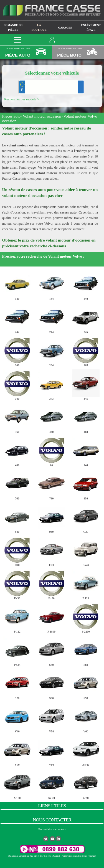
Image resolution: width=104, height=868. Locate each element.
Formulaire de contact (52, 829)
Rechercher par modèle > (22, 99)
